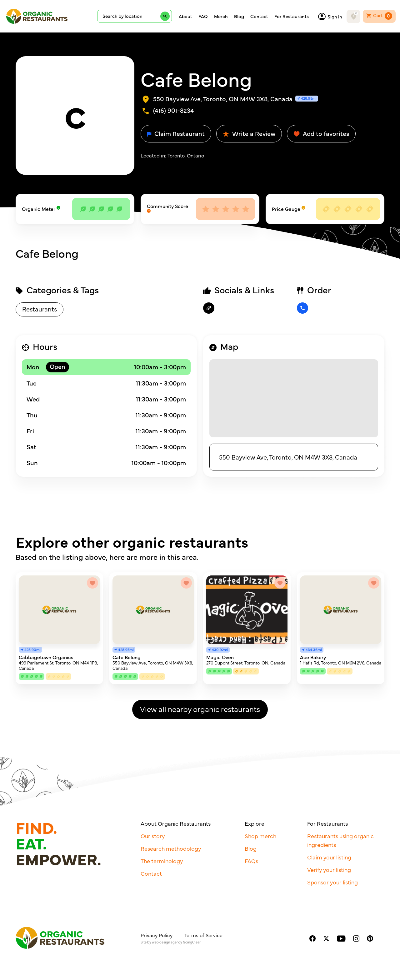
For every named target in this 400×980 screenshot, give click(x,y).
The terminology (162, 861)
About (185, 16)
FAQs (251, 861)
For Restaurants (292, 16)
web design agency (167, 942)
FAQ (203, 16)
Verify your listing (329, 870)
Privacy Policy (157, 935)
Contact (259, 16)
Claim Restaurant (176, 133)
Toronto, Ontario (186, 155)
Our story (153, 836)
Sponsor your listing (332, 882)
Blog (239, 16)
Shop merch (260, 836)
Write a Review (249, 133)
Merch (221, 16)
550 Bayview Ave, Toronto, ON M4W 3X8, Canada (288, 457)
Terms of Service (203, 935)
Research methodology (171, 848)
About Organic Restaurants (176, 823)
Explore (255, 823)
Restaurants (40, 309)
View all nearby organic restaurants (200, 709)
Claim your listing (329, 857)
